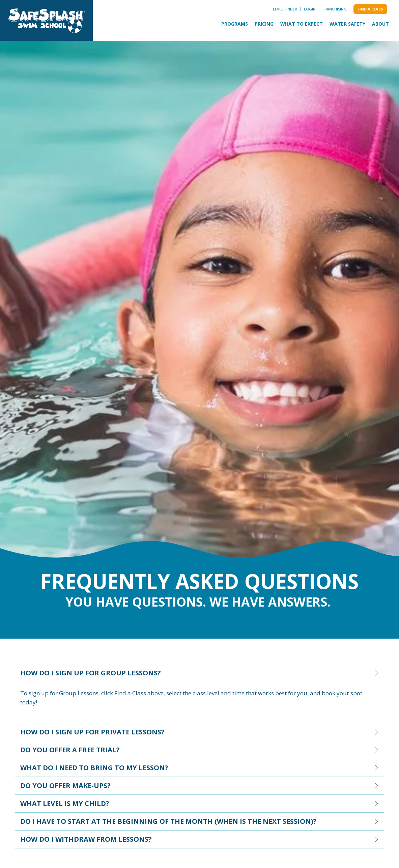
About (380, 24)
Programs (235, 24)
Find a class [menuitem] (370, 9)
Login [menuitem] (310, 9)
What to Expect (302, 24)
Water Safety (347, 24)
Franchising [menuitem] (335, 9)
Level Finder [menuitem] (285, 9)
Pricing (264, 24)
